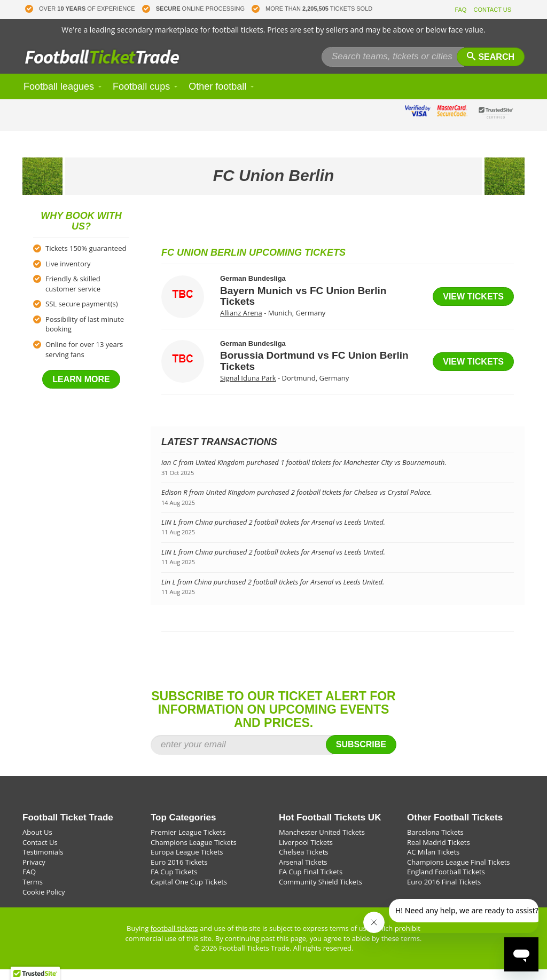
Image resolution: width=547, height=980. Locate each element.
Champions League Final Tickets (459, 873)
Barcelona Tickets (435, 843)
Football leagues (59, 97)
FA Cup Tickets (174, 882)
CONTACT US (493, 10)
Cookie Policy (44, 903)
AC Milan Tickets (433, 863)
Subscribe (361, 755)
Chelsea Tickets (303, 863)
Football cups (141, 97)
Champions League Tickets (194, 853)
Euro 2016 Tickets (179, 873)
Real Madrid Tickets (439, 853)
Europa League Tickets (187, 863)
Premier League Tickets (188, 843)
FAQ (460, 10)
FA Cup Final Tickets (311, 882)
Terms (33, 892)
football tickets (174, 939)
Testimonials (43, 863)
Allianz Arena (241, 323)
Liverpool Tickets (306, 853)
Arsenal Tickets (303, 873)
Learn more (81, 390)
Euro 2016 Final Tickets (444, 892)
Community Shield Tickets (321, 892)
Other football (217, 97)
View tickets (473, 307)
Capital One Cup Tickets (189, 892)
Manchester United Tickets (322, 843)
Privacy (34, 873)
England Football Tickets (446, 882)
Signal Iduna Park (248, 389)
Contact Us (40, 853)
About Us (37, 843)
